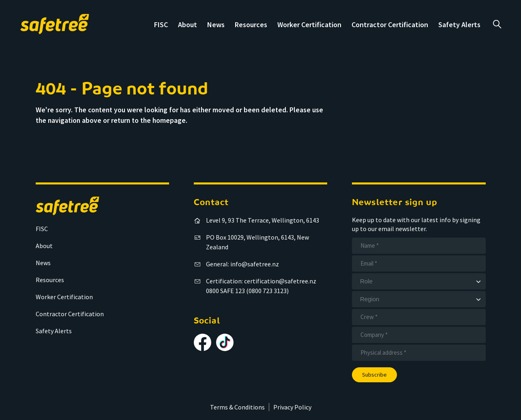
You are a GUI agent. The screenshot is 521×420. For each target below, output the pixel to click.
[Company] (419, 335)
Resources (251, 25)
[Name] (419, 246)
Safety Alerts (459, 25)
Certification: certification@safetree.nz (261, 281)
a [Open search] (497, 24)
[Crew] (419, 317)
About (188, 25)
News (216, 25)
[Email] (419, 264)
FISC (161, 25)
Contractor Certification (390, 25)
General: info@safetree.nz (242, 264)
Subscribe (374, 375)
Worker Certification (309, 25)
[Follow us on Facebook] (203, 342)
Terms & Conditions (237, 407)
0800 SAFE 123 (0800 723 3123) (247, 291)
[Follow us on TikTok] (225, 342)
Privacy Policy (292, 407)
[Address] (419, 353)
